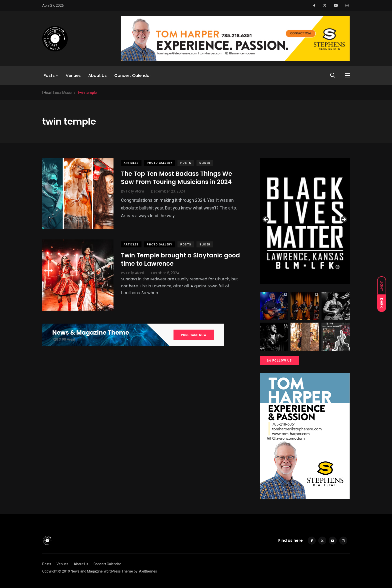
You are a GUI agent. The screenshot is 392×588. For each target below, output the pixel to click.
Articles (131, 163)
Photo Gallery (159, 163)
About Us (97, 76)
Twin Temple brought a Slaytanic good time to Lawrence (180, 260)
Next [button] (343, 220)
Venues (73, 76)
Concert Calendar (133, 76)
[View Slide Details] (305, 221)
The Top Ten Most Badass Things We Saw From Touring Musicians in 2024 (176, 178)
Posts (49, 76)
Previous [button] (266, 220)
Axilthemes (148, 571)
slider (205, 163)
